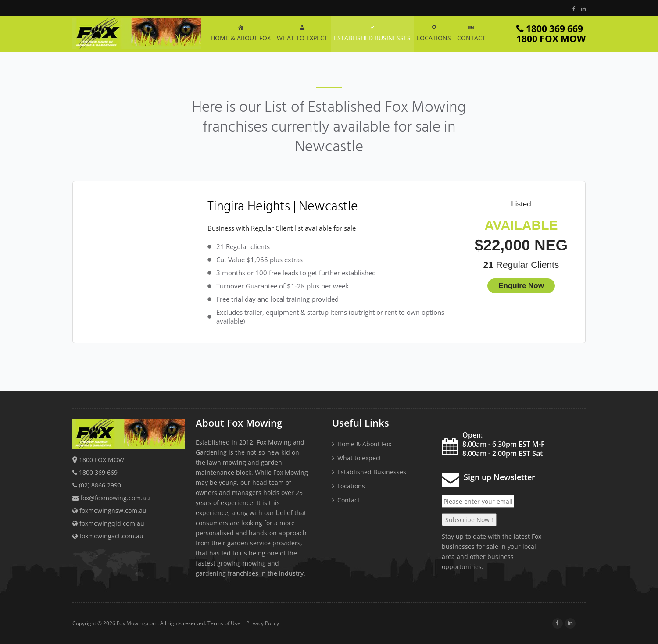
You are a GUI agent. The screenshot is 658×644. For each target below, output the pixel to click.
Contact (349, 500)
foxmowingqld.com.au (108, 523)
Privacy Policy (263, 623)
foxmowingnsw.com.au (109, 511)
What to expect (359, 458)
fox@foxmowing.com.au (115, 498)
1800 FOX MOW (102, 460)
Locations (351, 486)
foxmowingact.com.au (108, 536)
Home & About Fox (364, 444)
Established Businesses (372, 472)
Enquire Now (521, 286)
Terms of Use (224, 623)
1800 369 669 (551, 34)
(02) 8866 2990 (100, 485)
